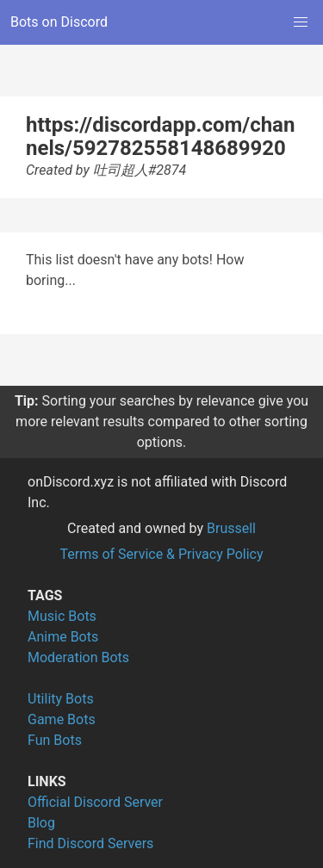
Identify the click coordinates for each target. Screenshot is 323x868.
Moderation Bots (78, 657)
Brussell (231, 528)
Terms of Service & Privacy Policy (161, 554)
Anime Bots (63, 637)
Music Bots (62, 616)
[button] (301, 22)
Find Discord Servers (90, 843)
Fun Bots (55, 740)
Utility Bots (61, 699)
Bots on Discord (59, 22)
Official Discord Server (95, 802)
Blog (41, 823)
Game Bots (62, 719)
